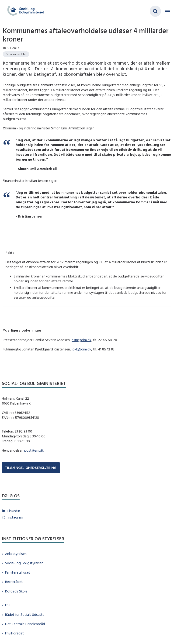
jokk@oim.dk (82, 349)
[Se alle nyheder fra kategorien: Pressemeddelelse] (16, 54)
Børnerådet (14, 582)
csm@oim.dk (81, 340)
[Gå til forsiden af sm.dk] (24, 11)
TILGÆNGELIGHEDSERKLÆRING (31, 468)
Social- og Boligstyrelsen (24, 563)
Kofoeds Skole (16, 591)
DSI (8, 605)
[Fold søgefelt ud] (155, 11)
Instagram (15, 517)
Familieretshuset (18, 572)
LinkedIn (14, 511)
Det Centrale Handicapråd (25, 624)
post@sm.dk (34, 450)
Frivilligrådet (14, 633)
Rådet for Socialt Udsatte (25, 615)
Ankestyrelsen (16, 554)
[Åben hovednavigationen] (169, 11)
